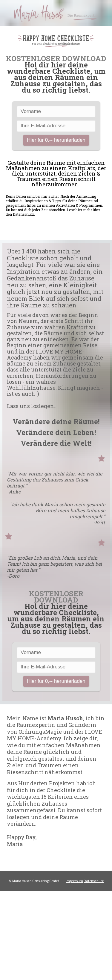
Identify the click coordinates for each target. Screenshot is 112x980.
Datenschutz (23, 214)
